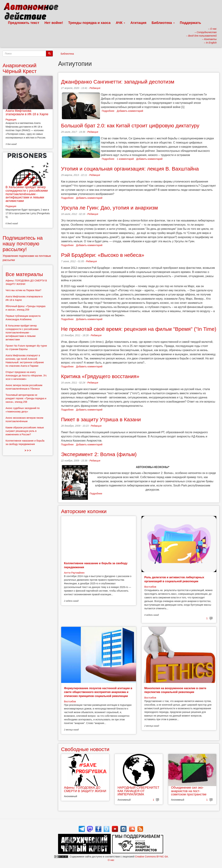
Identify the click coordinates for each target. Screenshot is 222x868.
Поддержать (190, 23)
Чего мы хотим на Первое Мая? (23, 290)
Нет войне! (54, 23)
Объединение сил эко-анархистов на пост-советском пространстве (189, 791)
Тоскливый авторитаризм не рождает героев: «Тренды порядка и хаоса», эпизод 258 (26, 398)
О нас (111, 860)
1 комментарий (125, 159)
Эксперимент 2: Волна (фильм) (99, 454)
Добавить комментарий (130, 111)
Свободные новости (85, 749)
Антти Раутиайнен (74, 573)
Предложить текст (24, 23)
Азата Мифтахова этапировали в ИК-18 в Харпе (27, 112)
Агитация (138, 23)
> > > (28, 450)
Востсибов (150, 587)
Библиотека (163, 23)
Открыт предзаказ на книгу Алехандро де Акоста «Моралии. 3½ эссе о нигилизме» (26, 376)
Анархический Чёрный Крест (20, 68)
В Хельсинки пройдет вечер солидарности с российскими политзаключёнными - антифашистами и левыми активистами (27, 194)
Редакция (95, 88)
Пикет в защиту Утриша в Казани (101, 419)
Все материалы (24, 274)
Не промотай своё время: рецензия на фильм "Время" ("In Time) (139, 329)
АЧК (121, 23)
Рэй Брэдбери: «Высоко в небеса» (103, 255)
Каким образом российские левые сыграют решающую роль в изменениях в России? (25, 431)
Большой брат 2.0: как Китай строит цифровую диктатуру (130, 126)
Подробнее (108, 111)
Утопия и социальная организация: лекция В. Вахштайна (130, 169)
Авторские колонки (84, 511)
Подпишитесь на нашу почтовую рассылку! (23, 244)
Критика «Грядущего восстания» (100, 376)
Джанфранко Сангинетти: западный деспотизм (118, 82)
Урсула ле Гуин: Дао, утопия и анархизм (109, 208)
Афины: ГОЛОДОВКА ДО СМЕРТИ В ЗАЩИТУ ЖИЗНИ (85, 789)
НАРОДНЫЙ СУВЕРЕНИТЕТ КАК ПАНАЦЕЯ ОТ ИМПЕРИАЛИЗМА (138, 791)
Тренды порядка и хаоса (89, 23)
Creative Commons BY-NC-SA (151, 857)
